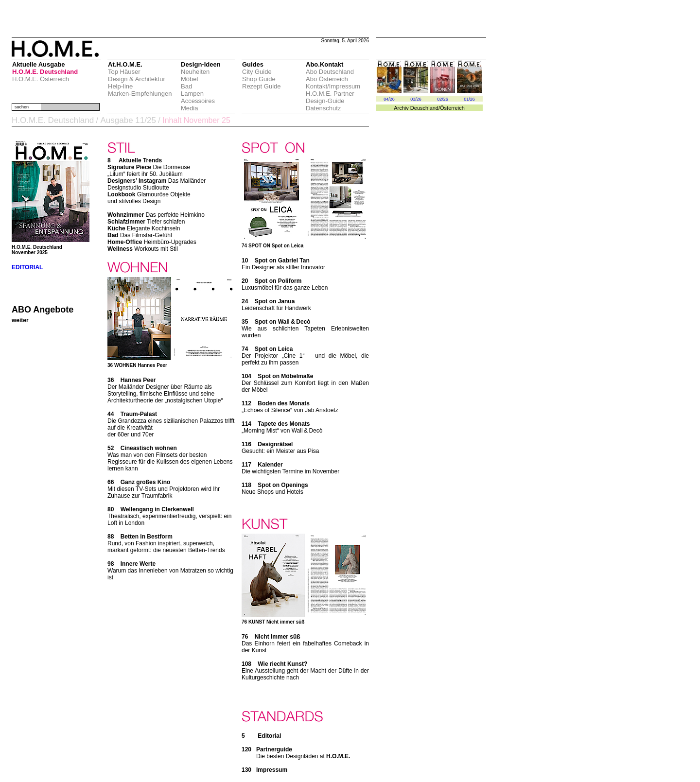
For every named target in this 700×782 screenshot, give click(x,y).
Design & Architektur (137, 79)
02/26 (443, 99)
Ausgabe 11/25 (128, 120)
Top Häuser (124, 72)
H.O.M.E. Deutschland (45, 72)
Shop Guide (259, 79)
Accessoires (198, 101)
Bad (186, 86)
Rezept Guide (262, 86)
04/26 (389, 99)
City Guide (257, 72)
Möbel (189, 79)
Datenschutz (323, 108)
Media (189, 108)
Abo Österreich (327, 79)
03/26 (416, 99)
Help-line (120, 86)
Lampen (192, 94)
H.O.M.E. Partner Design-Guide (330, 97)
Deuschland (424, 108)
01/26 (469, 99)
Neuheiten (195, 72)
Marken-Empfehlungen (140, 94)
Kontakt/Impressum (333, 86)
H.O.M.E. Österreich (41, 79)
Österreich (452, 108)
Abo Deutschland (330, 72)
